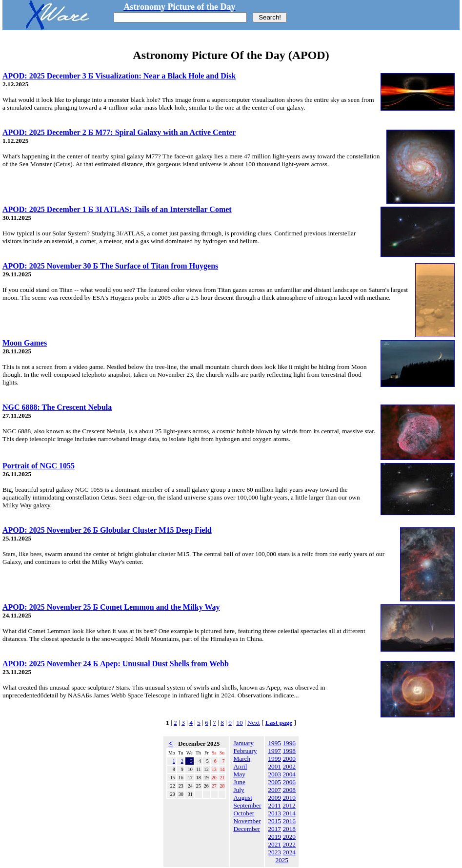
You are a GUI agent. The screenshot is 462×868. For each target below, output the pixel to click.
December (247, 829)
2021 (274, 844)
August (243, 798)
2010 (289, 798)
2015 (274, 821)
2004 (289, 774)
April (240, 766)
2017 (274, 829)
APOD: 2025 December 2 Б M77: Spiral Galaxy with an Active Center (119, 132)
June (239, 782)
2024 (289, 852)
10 (239, 723)
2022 (289, 844)
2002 (289, 766)
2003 (274, 774)
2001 (274, 766)
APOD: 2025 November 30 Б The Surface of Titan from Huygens (110, 266)
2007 (274, 790)
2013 (274, 813)
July (239, 790)
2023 (274, 852)
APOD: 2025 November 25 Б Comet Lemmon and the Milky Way (111, 607)
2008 (289, 790)
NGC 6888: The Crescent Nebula (57, 407)
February (245, 751)
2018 (289, 829)
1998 (289, 751)
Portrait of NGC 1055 (39, 466)
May (239, 774)
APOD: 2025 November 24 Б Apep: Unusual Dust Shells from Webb (116, 664)
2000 (289, 759)
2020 (289, 837)
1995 (274, 743)
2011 (275, 805)
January (243, 743)
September (247, 805)
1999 (274, 759)
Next (254, 723)
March (242, 759)
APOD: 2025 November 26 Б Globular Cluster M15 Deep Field (107, 530)
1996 (289, 743)
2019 (274, 837)
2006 (289, 782)
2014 (289, 813)
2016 (289, 821)
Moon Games (25, 343)
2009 (274, 798)
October (244, 813)
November (247, 821)
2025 (282, 860)
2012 (289, 805)
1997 (274, 751)
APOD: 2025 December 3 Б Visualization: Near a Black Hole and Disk (119, 76)
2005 (274, 782)
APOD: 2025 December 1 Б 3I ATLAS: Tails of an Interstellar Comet (117, 209)
